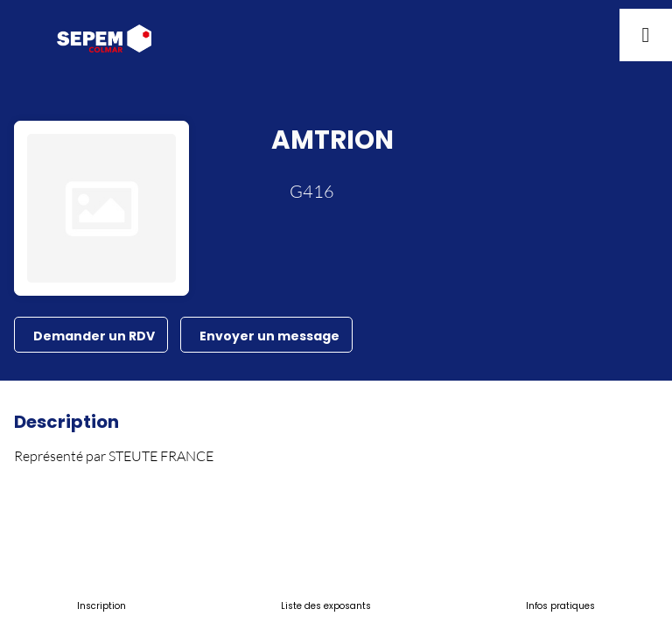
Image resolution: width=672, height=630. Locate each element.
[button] (26, 35)
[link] (101, 604)
